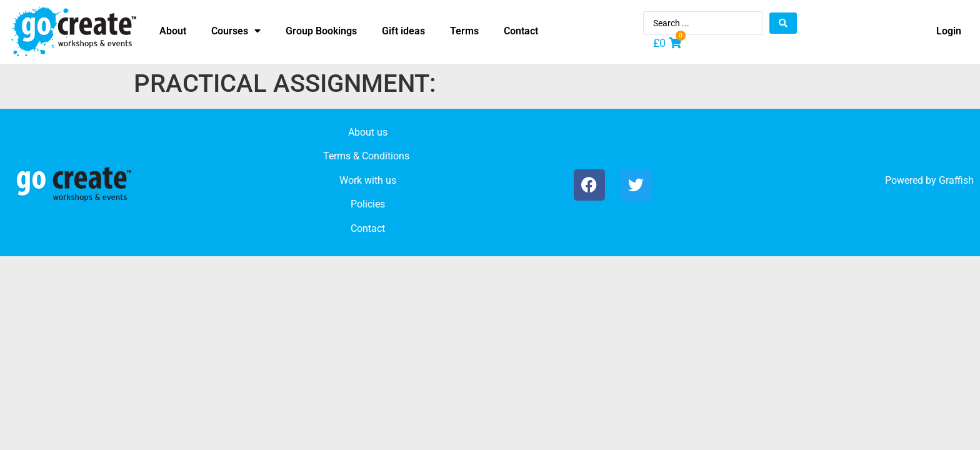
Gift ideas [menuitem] (403, 31)
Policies (368, 204)
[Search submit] (783, 23)
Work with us (368, 180)
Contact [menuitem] (521, 31)
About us (368, 132)
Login (949, 31)
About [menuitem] (173, 31)
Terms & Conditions (366, 156)
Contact (368, 228)
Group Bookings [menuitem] (321, 31)
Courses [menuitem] (236, 31)
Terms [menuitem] (464, 31)
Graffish (956, 180)
